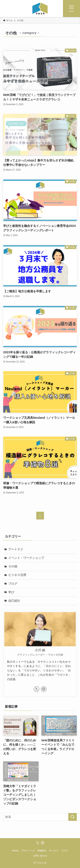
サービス (54, 851)
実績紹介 (42, 851)
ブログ (13, 584)
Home (15, 851)
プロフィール (28, 851)
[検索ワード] (40, 817)
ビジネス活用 (17, 575)
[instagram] (44, 689)
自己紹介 (14, 601)
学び (11, 592)
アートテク (16, 549)
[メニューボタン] (71, 9)
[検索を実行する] (73, 817)
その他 (13, 566)
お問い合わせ (40, 856)
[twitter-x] (36, 689)
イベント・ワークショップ (26, 558)
